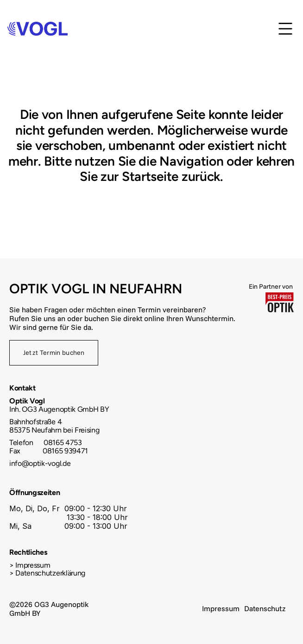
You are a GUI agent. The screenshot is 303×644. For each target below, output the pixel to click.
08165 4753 (62, 443)
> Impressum (30, 565)
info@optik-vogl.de (40, 463)
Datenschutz (265, 608)
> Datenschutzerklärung (47, 573)
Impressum (221, 608)
